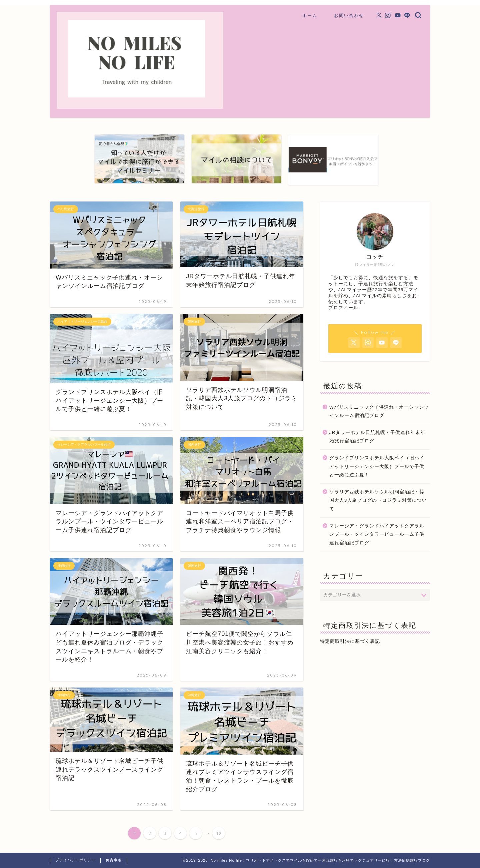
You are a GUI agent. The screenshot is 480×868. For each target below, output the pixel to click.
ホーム (310, 15)
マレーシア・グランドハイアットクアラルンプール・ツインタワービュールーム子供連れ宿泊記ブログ (377, 534)
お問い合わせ (349, 15)
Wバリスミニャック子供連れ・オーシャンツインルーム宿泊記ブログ (379, 411)
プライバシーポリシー (75, 860)
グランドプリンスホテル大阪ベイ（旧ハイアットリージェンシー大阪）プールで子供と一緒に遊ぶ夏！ (377, 466)
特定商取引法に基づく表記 (350, 641)
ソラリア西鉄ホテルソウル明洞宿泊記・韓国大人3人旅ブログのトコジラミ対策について (378, 500)
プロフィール (343, 308)
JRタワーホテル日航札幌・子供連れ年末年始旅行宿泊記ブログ (377, 437)
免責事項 (114, 860)
